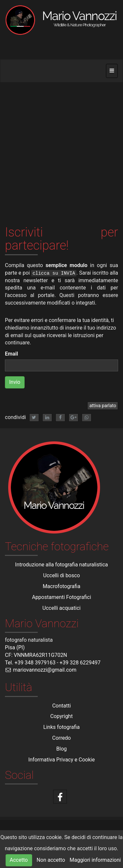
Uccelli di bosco (62, 575)
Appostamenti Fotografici (61, 597)
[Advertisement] (61, 148)
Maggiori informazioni (95, 860)
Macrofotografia (61, 586)
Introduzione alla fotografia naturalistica (61, 565)
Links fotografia (61, 727)
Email (11, 354)
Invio (15, 382)
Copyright (61, 716)
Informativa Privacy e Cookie (61, 760)
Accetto (19, 860)
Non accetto (51, 860)
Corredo (61, 738)
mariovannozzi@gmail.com (41, 670)
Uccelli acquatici (61, 608)
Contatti (61, 706)
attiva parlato (103, 406)
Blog (62, 749)
